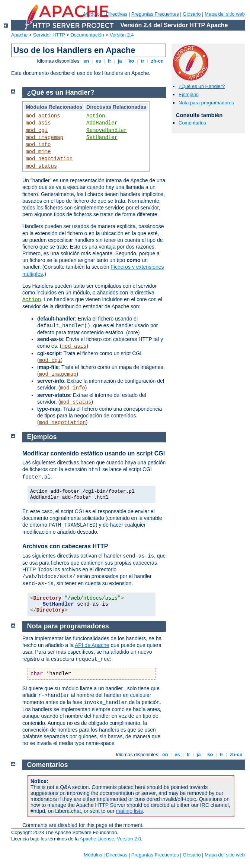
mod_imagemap (44, 138)
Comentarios (192, 123)
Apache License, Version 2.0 (110, 839)
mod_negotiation (49, 159)
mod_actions (43, 116)
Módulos (93, 855)
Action (96, 116)
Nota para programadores (206, 103)
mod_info (38, 145)
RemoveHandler (107, 130)
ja (120, 61)
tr (143, 61)
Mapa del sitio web (225, 14)
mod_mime (38, 152)
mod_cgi (37, 130)
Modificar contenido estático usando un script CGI (94, 453)
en (86, 61)
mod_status (41, 166)
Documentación (87, 35)
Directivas (117, 14)
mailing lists (129, 811)
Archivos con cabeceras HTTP (65, 546)
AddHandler (102, 123)
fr (110, 61)
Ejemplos (188, 94)
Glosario (192, 14)
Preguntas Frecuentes (155, 14)
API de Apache (92, 645)
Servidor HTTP (49, 35)
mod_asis (38, 123)
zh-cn (157, 61)
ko (131, 61)
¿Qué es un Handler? (202, 86)
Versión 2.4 (122, 35)
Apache (19, 35)
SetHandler (102, 138)
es (99, 61)
